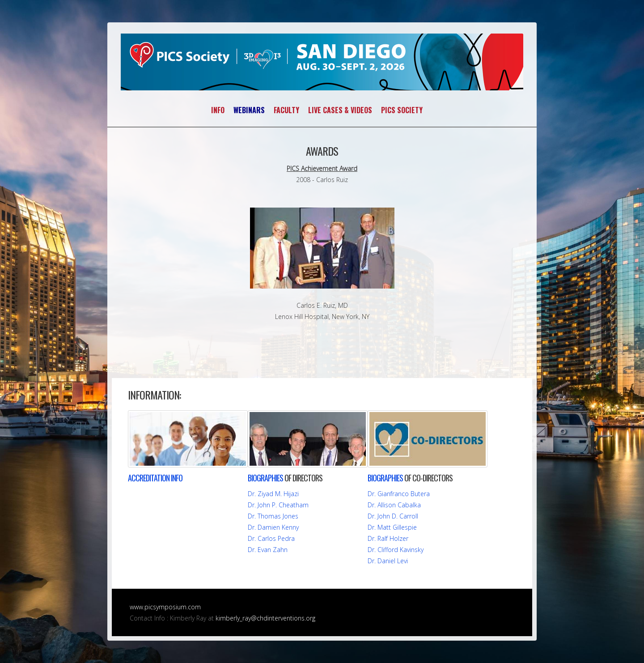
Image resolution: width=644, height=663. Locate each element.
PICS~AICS (322, 62)
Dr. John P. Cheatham (278, 505)
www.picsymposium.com (165, 607)
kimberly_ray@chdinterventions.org (265, 618)
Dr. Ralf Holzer (388, 538)
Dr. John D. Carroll (393, 516)
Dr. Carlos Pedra (271, 538)
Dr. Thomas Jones (273, 516)
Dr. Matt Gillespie (392, 527)
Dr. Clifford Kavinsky (396, 550)
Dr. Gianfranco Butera (399, 494)
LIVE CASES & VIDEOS (340, 110)
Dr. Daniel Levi (388, 561)
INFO (218, 110)
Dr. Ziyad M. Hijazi (273, 494)
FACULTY (286, 110)
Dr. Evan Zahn (268, 550)
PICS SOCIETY (402, 110)
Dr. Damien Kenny (273, 527)
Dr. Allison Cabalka (394, 505)
